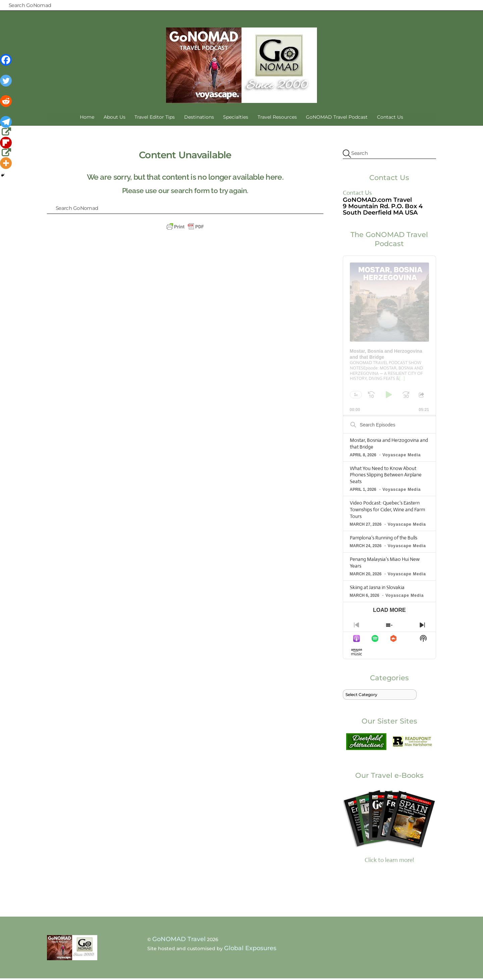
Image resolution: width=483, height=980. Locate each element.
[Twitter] (7, 85)
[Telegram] (7, 126)
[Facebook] (7, 64)
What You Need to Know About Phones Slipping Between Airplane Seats (386, 476)
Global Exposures (250, 949)
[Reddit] (7, 106)
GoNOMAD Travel (179, 941)
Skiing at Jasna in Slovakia (377, 589)
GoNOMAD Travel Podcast (337, 119)
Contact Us (390, 119)
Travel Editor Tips (155, 119)
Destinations (199, 119)
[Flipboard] (7, 147)
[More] (6, 163)
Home (87, 119)
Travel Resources (277, 119)
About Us (115, 119)
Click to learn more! (389, 827)
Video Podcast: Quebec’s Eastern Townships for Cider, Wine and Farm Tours (387, 511)
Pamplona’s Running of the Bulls (384, 539)
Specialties (236, 119)
